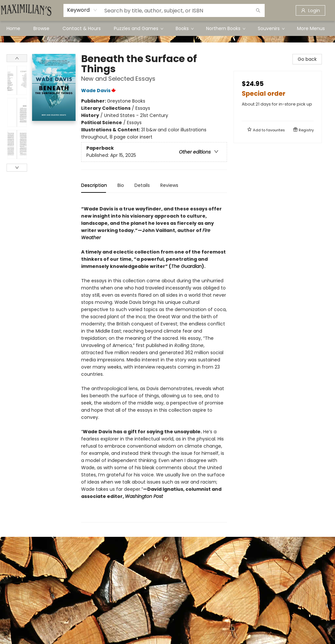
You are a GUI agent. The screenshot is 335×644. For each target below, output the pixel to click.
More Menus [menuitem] (311, 28)
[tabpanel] (154, 360)
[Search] (258, 10)
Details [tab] (142, 185)
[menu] (167, 28)
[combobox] (82, 10)
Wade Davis (99, 91)
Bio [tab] (121, 185)
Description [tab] (94, 185)
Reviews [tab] (169, 185)
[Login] (310, 10)
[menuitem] (13, 28)
